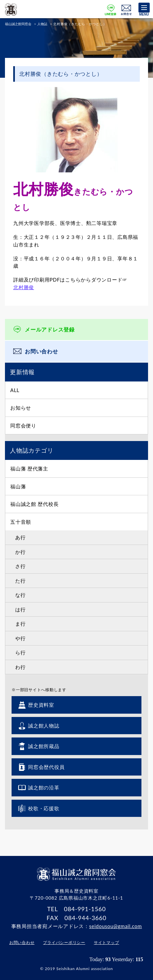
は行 (20, 609)
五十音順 (21, 522)
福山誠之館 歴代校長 (34, 504)
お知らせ (21, 408)
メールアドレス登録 (50, 329)
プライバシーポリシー (64, 942)
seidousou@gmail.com (116, 926)
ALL (15, 390)
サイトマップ (107, 942)
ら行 (20, 652)
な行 (20, 595)
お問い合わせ (41, 351)
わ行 (20, 667)
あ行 (20, 537)
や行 (20, 638)
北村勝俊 (24, 287)
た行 (20, 581)
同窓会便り (23, 425)
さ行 (20, 566)
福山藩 (18, 486)
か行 (20, 552)
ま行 (20, 624)
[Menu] (144, 8)
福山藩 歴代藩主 (29, 468)
